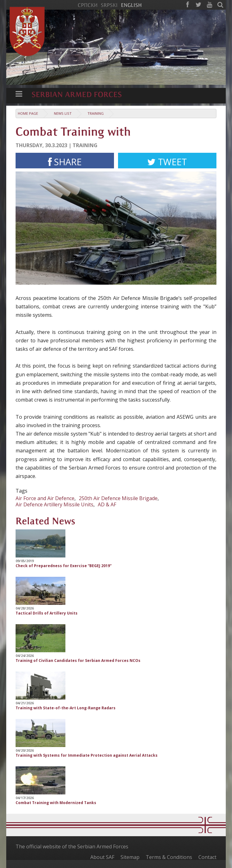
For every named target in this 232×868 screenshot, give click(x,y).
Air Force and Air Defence (45, 498)
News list (63, 113)
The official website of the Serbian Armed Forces (72, 846)
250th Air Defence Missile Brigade (118, 498)
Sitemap (130, 857)
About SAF (102, 857)
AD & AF (107, 504)
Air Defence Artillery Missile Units (54, 504)
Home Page (28, 113)
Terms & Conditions (169, 857)
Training (96, 113)
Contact (207, 857)
